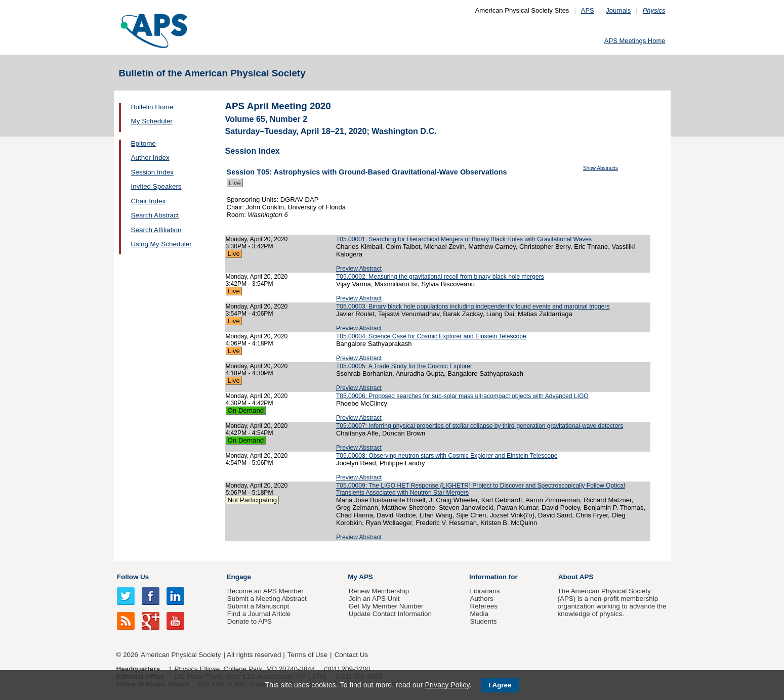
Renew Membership (379, 591)
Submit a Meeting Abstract (267, 599)
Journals (618, 10)
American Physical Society (181, 655)
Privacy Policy (447, 685)
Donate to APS (250, 621)
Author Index (150, 158)
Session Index (152, 172)
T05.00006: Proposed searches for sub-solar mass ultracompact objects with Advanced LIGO (462, 396)
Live (235, 183)
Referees (484, 606)
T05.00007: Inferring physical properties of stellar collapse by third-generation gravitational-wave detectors (480, 426)
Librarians (485, 591)
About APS (576, 577)
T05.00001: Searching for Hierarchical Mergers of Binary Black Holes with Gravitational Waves (464, 239)
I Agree (500, 685)
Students (483, 621)
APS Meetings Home (635, 41)
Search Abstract (155, 215)
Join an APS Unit (374, 599)
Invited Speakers (156, 186)
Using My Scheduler (161, 244)
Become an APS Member (265, 591)
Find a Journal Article (259, 614)
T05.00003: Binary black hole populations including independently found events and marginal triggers (473, 307)
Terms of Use (307, 655)
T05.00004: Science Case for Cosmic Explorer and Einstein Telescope (431, 336)
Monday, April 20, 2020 (257, 239)
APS (588, 10)
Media (479, 614)
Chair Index (149, 201)
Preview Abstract (359, 269)
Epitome (143, 143)
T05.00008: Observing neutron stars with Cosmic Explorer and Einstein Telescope (447, 456)
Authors (481, 599)
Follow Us (133, 577)
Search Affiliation (156, 230)
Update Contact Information (390, 614)
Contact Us (351, 655)
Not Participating (253, 500)
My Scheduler (152, 121)
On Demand (246, 410)
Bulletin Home (152, 107)
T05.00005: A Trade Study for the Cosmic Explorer (404, 366)
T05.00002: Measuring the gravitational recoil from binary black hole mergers (440, 277)
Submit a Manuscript (258, 606)
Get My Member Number (386, 606)
